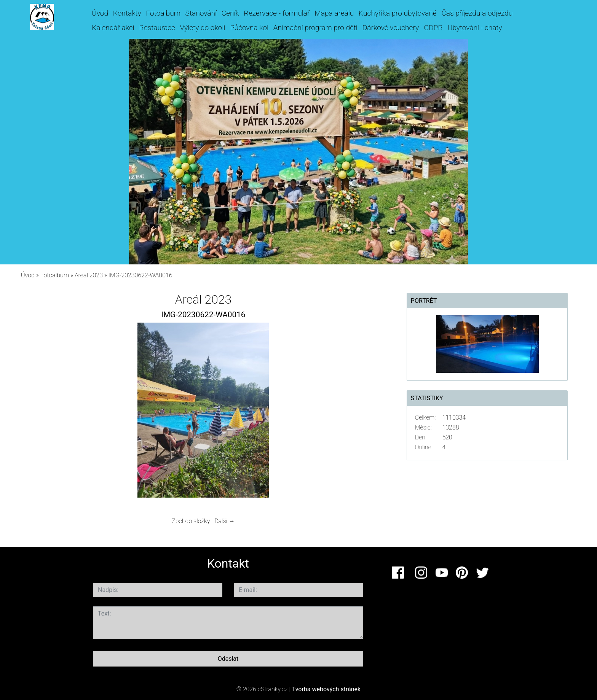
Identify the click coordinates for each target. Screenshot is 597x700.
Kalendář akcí (113, 28)
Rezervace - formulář (277, 13)
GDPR (433, 28)
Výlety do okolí (203, 28)
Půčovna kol (249, 28)
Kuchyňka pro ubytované (398, 13)
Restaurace (157, 28)
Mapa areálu (334, 13)
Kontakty (127, 13)
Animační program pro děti (315, 28)
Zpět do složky (191, 521)
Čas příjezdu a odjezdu (477, 13)
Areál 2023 (89, 275)
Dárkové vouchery (391, 28)
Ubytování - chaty (475, 28)
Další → (225, 521)
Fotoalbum (163, 13)
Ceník (230, 13)
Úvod (100, 13)
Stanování (201, 13)
